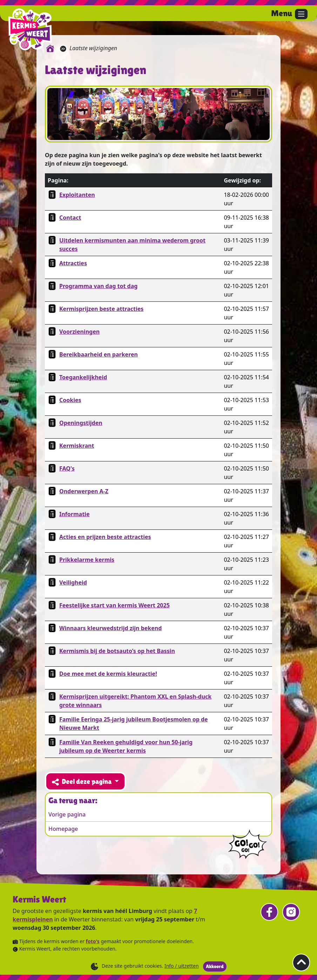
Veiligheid (73, 582)
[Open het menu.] (289, 14)
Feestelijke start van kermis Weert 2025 (114, 605)
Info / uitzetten (182, 966)
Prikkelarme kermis (87, 560)
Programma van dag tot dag (98, 286)
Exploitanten (77, 195)
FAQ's (67, 468)
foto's (93, 941)
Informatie (74, 514)
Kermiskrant (77, 446)
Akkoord (215, 966)
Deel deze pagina (82, 782)
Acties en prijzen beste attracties (105, 537)
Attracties (73, 263)
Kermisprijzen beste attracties (101, 309)
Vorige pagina (67, 814)
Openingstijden (81, 423)
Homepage (63, 829)
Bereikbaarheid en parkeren (99, 354)
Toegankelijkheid (83, 377)
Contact (70, 218)
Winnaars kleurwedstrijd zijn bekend (110, 628)
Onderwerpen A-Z (84, 491)
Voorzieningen (79, 332)
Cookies (70, 400)
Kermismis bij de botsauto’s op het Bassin (117, 651)
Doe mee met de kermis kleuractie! (108, 674)
